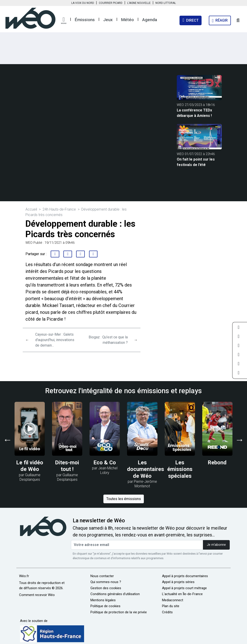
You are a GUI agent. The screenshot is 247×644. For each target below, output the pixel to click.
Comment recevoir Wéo (37, 595)
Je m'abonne (216, 545)
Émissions (85, 20)
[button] (64, 21)
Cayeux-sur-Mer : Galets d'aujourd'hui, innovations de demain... (55, 340)
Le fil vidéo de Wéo (30, 466)
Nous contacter (102, 576)
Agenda (150, 20)
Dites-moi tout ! (67, 466)
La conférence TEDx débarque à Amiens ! (194, 113)
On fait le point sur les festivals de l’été (196, 162)
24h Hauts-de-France (59, 209)
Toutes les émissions (124, 499)
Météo (127, 20)
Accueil (31, 209)
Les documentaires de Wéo (146, 469)
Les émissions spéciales (180, 469)
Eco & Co (105, 463)
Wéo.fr (24, 576)
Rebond (217, 463)
